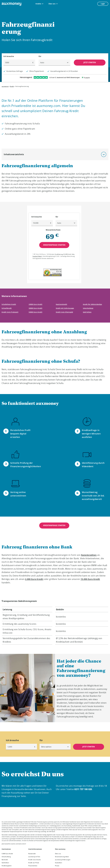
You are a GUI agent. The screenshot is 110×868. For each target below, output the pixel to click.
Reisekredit (32, 854)
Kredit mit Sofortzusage (65, 308)
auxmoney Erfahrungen (63, 860)
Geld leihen (87, 312)
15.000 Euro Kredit (90, 579)
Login (103, 4)
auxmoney (5, 86)
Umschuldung (88, 308)
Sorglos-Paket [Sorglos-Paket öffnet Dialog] (37, 256)
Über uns (52, 4)
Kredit (12, 86)
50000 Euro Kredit (36, 312)
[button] (104, 154)
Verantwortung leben (62, 857)
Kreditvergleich (7, 866)
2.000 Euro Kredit (34, 579)
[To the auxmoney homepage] (11, 4)
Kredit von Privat (34, 863)
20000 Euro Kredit (36, 304)
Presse (57, 866)
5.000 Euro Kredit (7, 854)
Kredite (38, 4)
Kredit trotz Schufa (34, 860)
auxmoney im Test (34, 857)
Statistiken (59, 863)
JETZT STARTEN (90, 62)
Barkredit (5, 860)
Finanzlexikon (33, 866)
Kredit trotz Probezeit (10, 312)
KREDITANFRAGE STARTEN (54, 525)
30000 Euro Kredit (36, 308)
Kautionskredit (62, 304)
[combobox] (54, 63)
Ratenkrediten (89, 555)
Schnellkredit (7, 308)
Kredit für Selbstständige (92, 304)
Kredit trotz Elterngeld (64, 312)
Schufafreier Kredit (9, 304)
